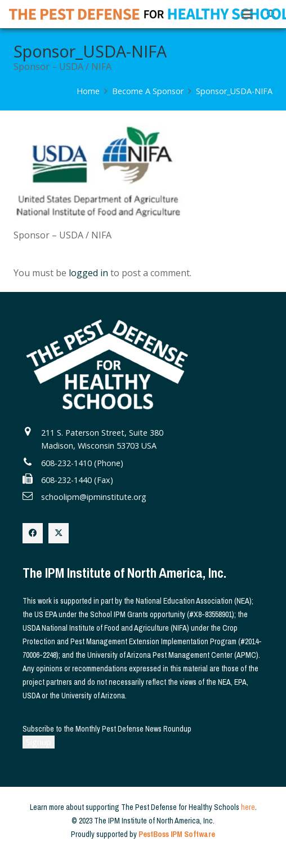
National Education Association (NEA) (194, 601)
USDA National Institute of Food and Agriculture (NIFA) (106, 628)
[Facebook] (33, 533)
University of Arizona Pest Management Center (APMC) (173, 655)
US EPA (46, 614)
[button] (247, 14)
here (248, 807)
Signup (39, 742)
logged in (88, 273)
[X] (59, 533)
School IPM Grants (119, 614)
